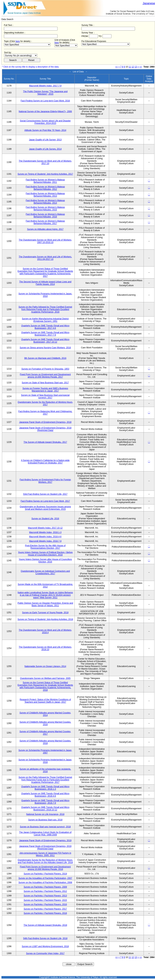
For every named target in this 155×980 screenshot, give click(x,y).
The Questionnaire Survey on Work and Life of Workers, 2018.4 (45, 631)
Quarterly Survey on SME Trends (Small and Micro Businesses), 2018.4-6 (45, 795)
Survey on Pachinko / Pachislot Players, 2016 (45, 904)
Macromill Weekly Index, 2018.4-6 (45, 537)
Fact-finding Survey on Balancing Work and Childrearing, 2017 (45, 413)
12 (133, 67)
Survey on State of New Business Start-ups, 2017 (45, 383)
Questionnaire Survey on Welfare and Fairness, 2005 (45, 678)
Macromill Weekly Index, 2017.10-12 (45, 528)
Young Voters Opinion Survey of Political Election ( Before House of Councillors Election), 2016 (45, 554)
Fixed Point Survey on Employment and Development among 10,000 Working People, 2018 (45, 868)
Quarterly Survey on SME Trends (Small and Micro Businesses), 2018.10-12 (45, 809)
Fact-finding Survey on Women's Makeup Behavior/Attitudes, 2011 (45, 181)
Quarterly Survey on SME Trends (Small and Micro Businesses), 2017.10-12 (45, 341)
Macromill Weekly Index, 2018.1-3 (45, 532)
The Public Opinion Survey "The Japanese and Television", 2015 (45, 93)
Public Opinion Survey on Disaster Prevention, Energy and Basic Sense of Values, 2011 (45, 604)
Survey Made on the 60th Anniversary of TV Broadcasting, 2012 (45, 586)
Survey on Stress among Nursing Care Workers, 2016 (45, 348)
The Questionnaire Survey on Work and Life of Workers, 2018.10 (45, 648)
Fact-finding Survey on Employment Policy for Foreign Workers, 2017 (45, 481)
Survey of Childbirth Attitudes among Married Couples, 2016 (45, 723)
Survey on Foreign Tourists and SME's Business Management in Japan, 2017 (45, 390)
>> (141, 67)
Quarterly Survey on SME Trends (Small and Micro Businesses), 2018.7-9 (45, 802)
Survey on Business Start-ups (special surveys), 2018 (45, 827)
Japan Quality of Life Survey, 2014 (45, 149)
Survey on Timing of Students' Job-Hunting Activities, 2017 (45, 174)
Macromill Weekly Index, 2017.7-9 (45, 86)
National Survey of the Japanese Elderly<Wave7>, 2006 (45, 111)
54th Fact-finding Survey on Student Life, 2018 (45, 938)
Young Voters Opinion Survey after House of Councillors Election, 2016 (45, 561)
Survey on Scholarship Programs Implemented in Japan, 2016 (45, 761)
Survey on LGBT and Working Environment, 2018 (45, 946)
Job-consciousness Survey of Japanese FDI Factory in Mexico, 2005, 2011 (45, 854)
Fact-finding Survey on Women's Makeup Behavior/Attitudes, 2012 (45, 188)
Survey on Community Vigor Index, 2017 (45, 953)
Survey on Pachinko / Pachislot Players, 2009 (45, 887)
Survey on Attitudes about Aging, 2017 (45, 229)
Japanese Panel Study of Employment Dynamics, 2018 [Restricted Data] (45, 429)
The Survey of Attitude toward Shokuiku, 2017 (45, 442)
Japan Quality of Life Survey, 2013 (45, 140)
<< (117, 67)
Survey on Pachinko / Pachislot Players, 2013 (45, 896)
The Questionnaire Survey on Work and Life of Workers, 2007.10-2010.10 (45, 241)
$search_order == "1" (21, 55)
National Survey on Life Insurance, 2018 (45, 814)
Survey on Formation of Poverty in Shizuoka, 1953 (45, 369)
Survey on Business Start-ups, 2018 (45, 820)
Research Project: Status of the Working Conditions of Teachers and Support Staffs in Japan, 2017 (45, 701)
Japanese (149, 3)
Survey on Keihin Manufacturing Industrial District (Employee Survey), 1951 (45, 320)
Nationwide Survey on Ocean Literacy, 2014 (45, 666)
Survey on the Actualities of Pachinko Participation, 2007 (45, 878)
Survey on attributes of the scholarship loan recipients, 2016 (45, 770)
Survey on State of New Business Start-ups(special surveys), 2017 (45, 396)
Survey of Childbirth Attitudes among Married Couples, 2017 (45, 733)
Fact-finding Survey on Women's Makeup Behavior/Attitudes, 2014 (45, 202)
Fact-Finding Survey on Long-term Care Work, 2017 (45, 501)
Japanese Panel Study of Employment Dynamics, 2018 (45, 422)
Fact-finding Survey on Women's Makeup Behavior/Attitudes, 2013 (45, 195)
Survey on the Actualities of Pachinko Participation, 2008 (45, 882)
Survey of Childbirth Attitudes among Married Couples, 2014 (45, 714)
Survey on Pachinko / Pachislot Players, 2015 (45, 900)
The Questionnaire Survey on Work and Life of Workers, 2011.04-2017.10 (45, 258)
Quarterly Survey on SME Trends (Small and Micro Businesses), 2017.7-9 (45, 334)
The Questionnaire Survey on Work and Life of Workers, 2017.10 (45, 162)
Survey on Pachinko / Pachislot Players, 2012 (45, 891)
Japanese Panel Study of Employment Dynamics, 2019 (45, 840)
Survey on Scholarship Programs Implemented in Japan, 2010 (45, 295)
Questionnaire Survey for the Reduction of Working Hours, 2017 (45, 403)
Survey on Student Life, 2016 (45, 519)
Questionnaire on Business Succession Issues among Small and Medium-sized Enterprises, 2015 (45, 508)
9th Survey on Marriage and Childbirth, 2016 (45, 358)
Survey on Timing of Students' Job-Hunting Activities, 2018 (45, 619)
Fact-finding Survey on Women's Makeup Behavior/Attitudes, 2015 (45, 208)
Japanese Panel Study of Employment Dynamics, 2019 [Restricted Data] (45, 847)
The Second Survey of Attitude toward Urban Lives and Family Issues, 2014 (45, 283)
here (18, 41)
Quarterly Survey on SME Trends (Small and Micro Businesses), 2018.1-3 (45, 788)
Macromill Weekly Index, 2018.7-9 (45, 541)
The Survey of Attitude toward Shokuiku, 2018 (45, 925)
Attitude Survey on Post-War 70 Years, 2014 (45, 130)
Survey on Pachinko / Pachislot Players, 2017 (45, 909)
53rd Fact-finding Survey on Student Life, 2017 (45, 494)
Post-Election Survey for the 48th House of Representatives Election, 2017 (45, 547)
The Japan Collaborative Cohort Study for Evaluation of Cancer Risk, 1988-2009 (45, 834)
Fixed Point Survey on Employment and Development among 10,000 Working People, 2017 (45, 376)
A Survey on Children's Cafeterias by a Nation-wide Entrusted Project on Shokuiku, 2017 (45, 462)
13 (136, 67)
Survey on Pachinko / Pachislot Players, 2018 (45, 913)
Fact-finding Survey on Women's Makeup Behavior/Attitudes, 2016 (45, 215)
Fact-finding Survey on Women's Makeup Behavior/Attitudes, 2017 (45, 222)
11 (130, 67)
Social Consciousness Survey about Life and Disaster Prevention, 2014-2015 (45, 122)
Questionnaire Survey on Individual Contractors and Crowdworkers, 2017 (45, 572)
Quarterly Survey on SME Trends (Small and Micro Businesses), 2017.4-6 (45, 327)
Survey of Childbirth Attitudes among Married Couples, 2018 (45, 742)
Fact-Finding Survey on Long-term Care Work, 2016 (45, 101)
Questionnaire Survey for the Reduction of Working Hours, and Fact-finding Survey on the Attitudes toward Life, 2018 (45, 861)
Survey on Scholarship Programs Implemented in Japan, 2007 (45, 752)
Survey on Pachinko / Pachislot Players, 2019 (45, 874)
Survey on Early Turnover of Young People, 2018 (45, 613)
